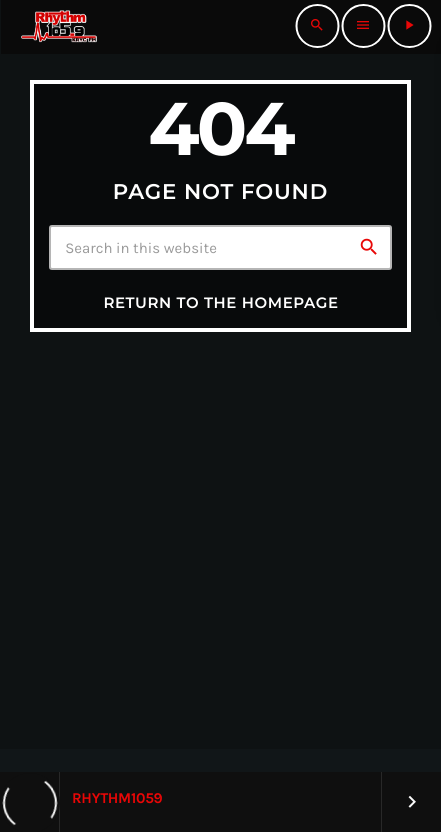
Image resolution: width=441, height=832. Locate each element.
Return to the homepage (220, 302)
